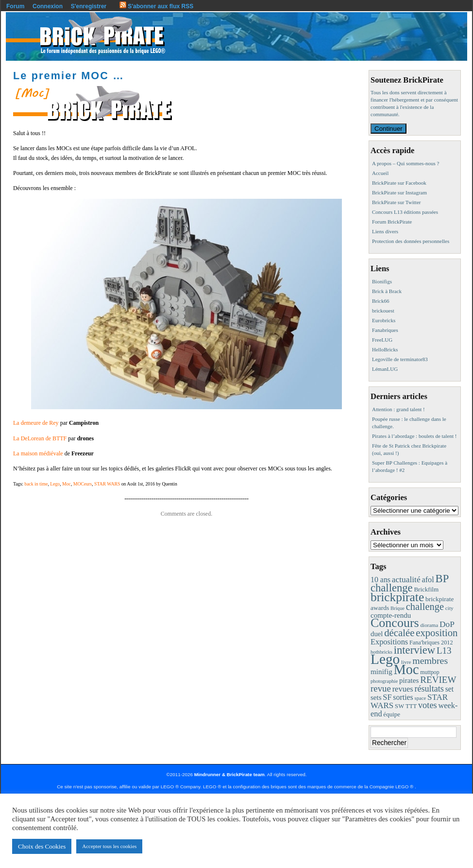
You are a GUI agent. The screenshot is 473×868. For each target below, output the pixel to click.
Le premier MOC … (69, 76)
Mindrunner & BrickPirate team (229, 774)
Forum (15, 6)
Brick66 (380, 301)
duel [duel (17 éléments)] (377, 634)
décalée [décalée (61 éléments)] (399, 633)
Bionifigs (382, 281)
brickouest (383, 311)
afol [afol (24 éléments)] (428, 580)
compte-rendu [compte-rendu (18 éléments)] (391, 615)
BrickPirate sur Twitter (396, 202)
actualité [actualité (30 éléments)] (406, 580)
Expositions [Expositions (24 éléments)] (389, 642)
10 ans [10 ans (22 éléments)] (380, 580)
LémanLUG (385, 369)
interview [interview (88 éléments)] (414, 650)
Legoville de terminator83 (400, 359)
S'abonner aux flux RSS (156, 6)
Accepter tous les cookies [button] (109, 846)
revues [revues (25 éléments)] (403, 689)
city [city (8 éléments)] (449, 608)
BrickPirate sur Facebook (399, 183)
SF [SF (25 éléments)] (387, 697)
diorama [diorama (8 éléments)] (429, 625)
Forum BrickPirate (392, 222)
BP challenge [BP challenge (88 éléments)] (409, 583)
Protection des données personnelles (411, 241)
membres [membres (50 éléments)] (430, 660)
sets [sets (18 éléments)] (376, 697)
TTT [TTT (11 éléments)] (411, 706)
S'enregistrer (89, 6)
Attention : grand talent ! (398, 409)
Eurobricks (384, 320)
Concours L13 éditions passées (405, 212)
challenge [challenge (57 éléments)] (425, 607)
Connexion (48, 6)
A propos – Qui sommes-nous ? (405, 163)
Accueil (380, 173)
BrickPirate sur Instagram (399, 192)
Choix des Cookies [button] (42, 846)
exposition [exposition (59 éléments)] (437, 633)
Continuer (389, 129)
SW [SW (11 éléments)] (399, 706)
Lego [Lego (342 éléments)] (385, 659)
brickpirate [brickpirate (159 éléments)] (397, 597)
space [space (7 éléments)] (421, 698)
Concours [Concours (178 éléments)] (395, 623)
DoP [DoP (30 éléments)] (447, 624)
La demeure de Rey (36, 423)
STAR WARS (107, 484)
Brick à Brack (387, 291)
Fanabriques (385, 330)
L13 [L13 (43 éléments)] (444, 651)
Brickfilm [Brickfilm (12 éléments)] (426, 589)
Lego (55, 484)
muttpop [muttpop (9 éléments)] (430, 672)
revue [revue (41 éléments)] (381, 688)
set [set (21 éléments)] (449, 689)
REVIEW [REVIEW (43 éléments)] (438, 680)
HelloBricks (385, 349)
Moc (67, 484)
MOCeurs (83, 484)
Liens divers (385, 231)
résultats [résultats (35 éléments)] (429, 689)
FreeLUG (382, 340)
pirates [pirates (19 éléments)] (409, 680)
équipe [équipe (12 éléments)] (392, 714)
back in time (36, 484)
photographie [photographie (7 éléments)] (384, 681)
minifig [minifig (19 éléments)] (381, 671)
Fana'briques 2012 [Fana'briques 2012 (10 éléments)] (431, 642)
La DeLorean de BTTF (40, 438)
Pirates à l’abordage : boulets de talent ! (414, 436)
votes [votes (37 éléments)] (428, 705)
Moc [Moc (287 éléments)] (406, 669)
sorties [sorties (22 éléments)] (403, 697)
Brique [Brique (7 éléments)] (397, 608)
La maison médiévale (38, 453)
